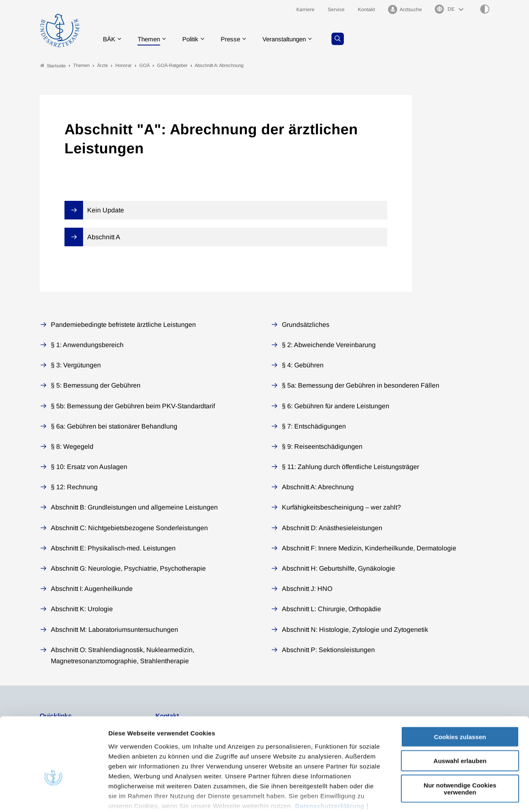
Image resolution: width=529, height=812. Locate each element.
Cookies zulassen (460, 685)
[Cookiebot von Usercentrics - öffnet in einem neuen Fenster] (54, 796)
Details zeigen (440, 796)
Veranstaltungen (293, 39)
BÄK (110, 39)
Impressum (126, 763)
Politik (195, 39)
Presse (236, 39)
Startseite (53, 65)
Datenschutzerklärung (330, 754)
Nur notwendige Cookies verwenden (460, 736)
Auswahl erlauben (460, 708)
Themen (151, 39)
